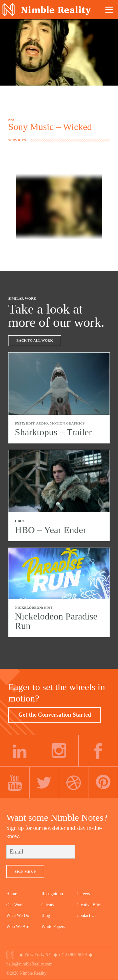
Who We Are (18, 927)
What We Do (18, 915)
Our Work (15, 905)
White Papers (53, 927)
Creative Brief (89, 905)
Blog (46, 915)
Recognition (52, 894)
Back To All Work (35, 340)
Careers (83, 894)
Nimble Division (47, 10)
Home (12, 894)
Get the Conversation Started (55, 715)
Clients (48, 905)
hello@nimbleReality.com (29, 964)
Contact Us (86, 915)
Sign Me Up (25, 871)
